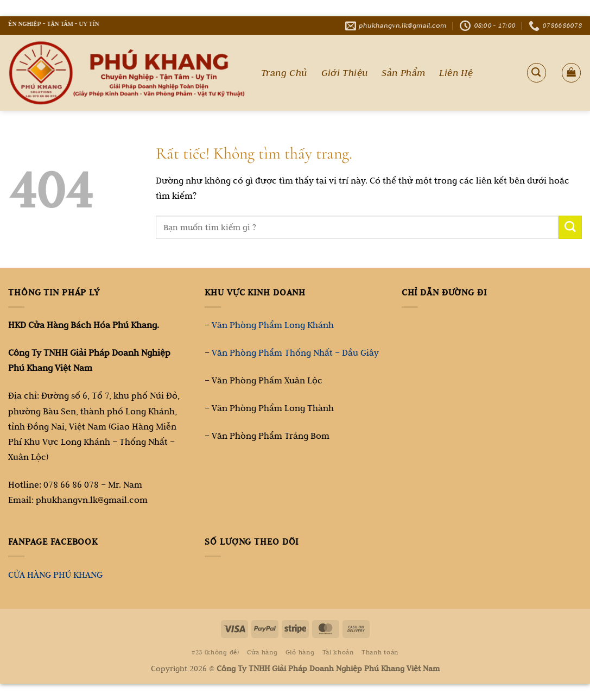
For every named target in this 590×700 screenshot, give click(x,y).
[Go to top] (538, 632)
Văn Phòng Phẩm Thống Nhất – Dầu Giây (295, 352)
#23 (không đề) (215, 652)
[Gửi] (570, 227)
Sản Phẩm (403, 73)
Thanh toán (380, 652)
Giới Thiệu (345, 73)
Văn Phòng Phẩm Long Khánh (273, 325)
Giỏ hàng (300, 652)
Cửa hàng (262, 652)
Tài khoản (338, 652)
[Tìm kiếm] (537, 72)
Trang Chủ (284, 73)
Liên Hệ (456, 73)
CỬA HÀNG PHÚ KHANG (55, 575)
